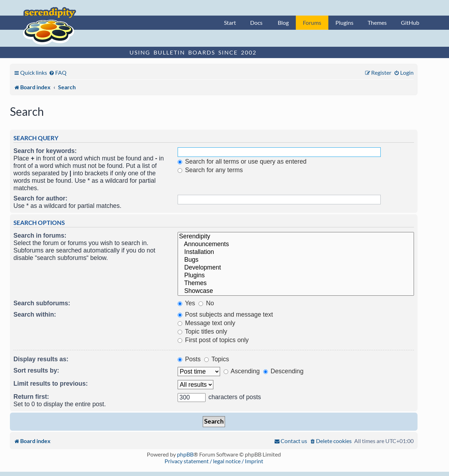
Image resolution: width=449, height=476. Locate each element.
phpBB (185, 454)
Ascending (242, 371)
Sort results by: (36, 370)
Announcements (296, 244)
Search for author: (41, 198)
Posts (189, 359)
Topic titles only (202, 331)
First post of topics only (213, 340)
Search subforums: (42, 303)
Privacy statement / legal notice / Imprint (214, 461)
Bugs (296, 260)
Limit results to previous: (51, 384)
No (206, 303)
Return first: (31, 397)
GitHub (410, 22)
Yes (186, 303)
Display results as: (41, 359)
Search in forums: (40, 236)
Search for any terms (210, 170)
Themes (377, 22)
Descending (283, 371)
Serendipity (296, 237)
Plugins (344, 22)
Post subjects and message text (225, 314)
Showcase (296, 291)
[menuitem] (58, 72)
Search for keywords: (45, 151)
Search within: (35, 314)
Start (230, 22)
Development (296, 268)
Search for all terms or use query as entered (242, 161)
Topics (217, 359)
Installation (296, 252)
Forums (312, 22)
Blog (283, 22)
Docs (256, 22)
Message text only (206, 323)
